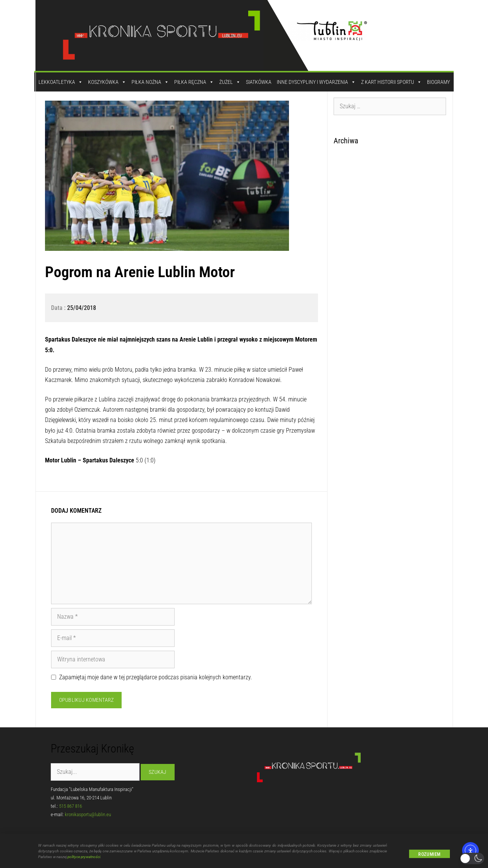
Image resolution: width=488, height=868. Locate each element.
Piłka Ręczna (194, 82)
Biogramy (438, 82)
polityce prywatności (84, 861)
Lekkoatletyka (61, 82)
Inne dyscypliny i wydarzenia (316, 82)
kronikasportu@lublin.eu (88, 814)
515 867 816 (71, 806)
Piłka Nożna (150, 82)
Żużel (230, 82)
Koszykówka (107, 82)
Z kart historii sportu (391, 82)
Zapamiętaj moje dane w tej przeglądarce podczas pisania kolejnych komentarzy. (156, 677)
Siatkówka (259, 82)
